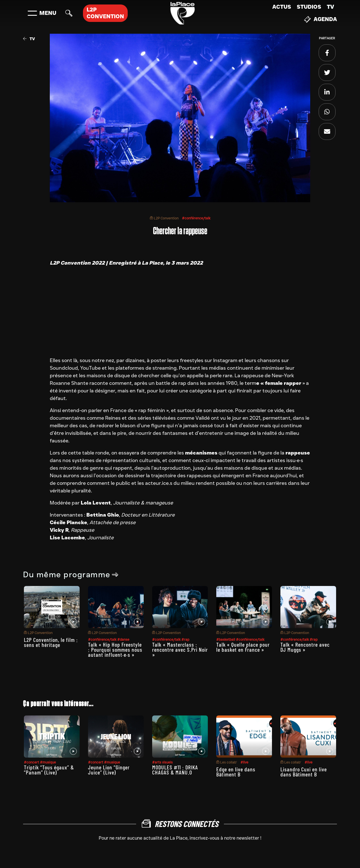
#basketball (226, 639)
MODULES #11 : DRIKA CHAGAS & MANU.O (175, 770)
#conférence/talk (196, 218)
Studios (309, 7)
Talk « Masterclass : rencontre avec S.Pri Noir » (180, 649)
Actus (282, 7)
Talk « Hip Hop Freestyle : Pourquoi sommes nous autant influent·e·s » (115, 649)
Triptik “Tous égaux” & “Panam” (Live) (49, 770)
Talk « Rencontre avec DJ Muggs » (305, 647)
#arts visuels (162, 762)
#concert (32, 762)
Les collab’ (227, 762)
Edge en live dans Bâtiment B (236, 772)
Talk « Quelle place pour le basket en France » (243, 647)
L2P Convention (164, 218)
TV (330, 7)
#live (244, 762)
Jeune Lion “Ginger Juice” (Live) (109, 770)
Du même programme (71, 574)
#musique (48, 762)
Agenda (320, 19)
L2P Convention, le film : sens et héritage (51, 642)
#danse (123, 639)
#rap (185, 639)
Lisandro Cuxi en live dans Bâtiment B (304, 772)
